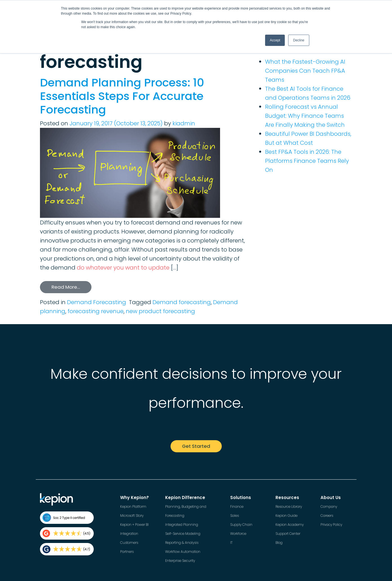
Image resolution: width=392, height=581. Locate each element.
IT (231, 543)
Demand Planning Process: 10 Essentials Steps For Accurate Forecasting (122, 96)
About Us (331, 497)
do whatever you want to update (123, 268)
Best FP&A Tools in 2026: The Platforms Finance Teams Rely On (307, 161)
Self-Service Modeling (183, 534)
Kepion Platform (133, 507)
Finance (237, 507)
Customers (129, 543)
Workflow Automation (183, 552)
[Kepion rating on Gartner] (67, 549)
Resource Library (289, 507)
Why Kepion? (135, 497)
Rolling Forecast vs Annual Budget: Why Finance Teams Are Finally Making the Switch (305, 116)
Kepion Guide (286, 516)
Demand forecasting (182, 302)
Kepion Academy (290, 525)
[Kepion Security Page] (67, 518)
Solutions (241, 497)
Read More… (66, 287)
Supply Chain (241, 525)
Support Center (288, 534)
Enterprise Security (180, 561)
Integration (129, 534)
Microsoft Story (132, 516)
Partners (127, 552)
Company (329, 507)
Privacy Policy (331, 525)
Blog (279, 543)
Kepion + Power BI (134, 525)
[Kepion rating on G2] (67, 533)
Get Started (196, 446)
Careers (327, 516)
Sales (235, 516)
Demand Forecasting (97, 302)
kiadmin (184, 123)
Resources (287, 497)
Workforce (238, 534)
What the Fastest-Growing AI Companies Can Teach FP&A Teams (305, 71)
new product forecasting (160, 311)
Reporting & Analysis (182, 543)
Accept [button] (275, 40)
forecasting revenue (96, 311)
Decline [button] (299, 40)
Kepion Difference (185, 497)
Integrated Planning (182, 525)
